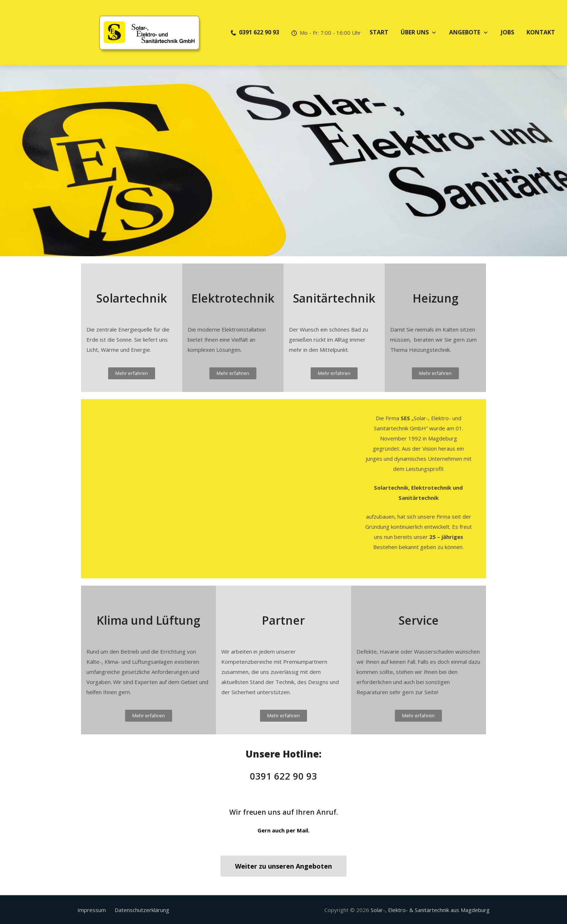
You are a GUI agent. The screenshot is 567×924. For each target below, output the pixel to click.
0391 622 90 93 (283, 776)
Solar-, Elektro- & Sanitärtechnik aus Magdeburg (430, 910)
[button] (132, 373)
